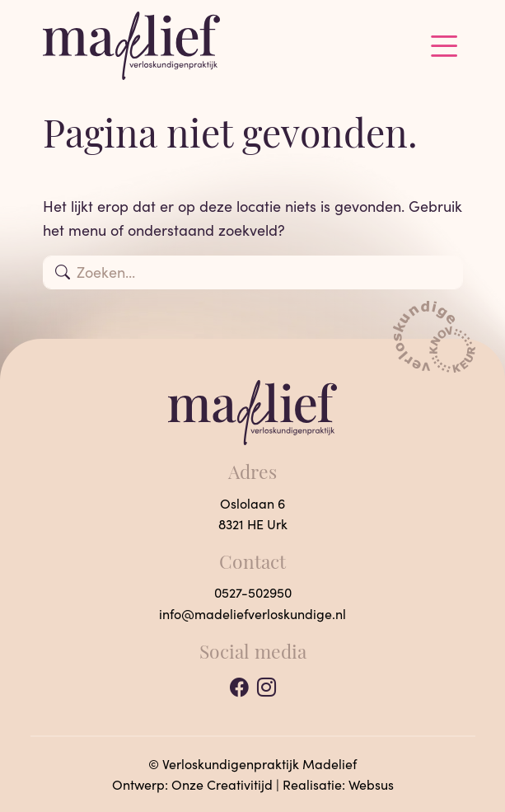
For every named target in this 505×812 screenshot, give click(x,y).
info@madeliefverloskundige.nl (252, 614)
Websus (371, 784)
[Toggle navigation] (444, 46)
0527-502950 (253, 592)
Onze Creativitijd (222, 784)
